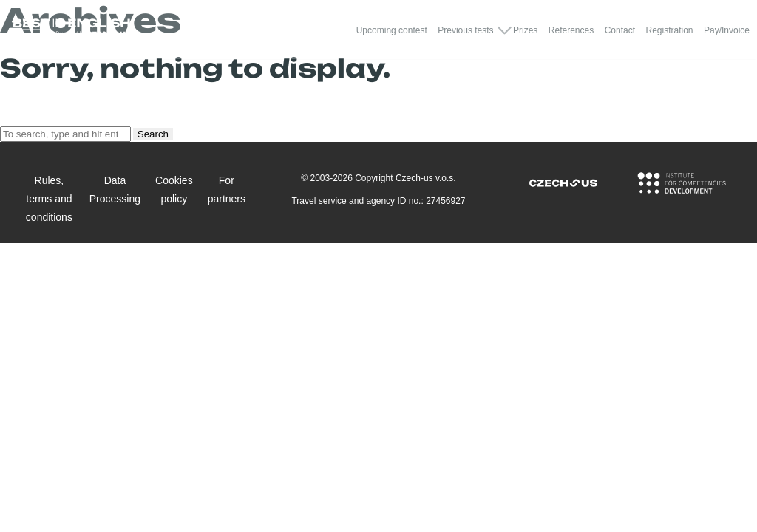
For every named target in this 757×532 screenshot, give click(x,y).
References (571, 30)
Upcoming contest (392, 30)
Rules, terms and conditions (49, 199)
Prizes (525, 30)
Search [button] (153, 134)
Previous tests (465, 30)
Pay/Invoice (727, 30)
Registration (669, 30)
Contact (620, 30)
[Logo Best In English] (71, 30)
